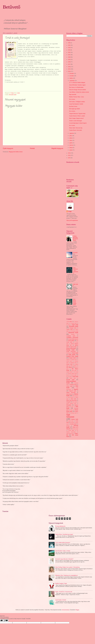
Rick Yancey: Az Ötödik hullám (76, 87)
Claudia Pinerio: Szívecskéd (75, 130)
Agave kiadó (75, 325)
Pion (72, 410)
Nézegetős (69, 402)
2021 (69, 55)
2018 (69, 62)
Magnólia (76, 389)
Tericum (68, 426)
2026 (69, 43)
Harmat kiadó (69, 364)
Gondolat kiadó (74, 360)
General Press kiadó (72, 356)
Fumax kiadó (75, 353)
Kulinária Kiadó (73, 385)
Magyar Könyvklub (71, 392)
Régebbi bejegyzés (57, 148)
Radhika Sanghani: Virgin (61, 583)
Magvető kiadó (73, 391)
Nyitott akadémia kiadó (71, 403)
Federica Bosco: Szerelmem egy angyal (64, 534)
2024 (69, 48)
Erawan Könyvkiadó (71, 348)
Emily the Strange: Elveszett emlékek (78, 90)
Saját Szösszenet (70, 416)
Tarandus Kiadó (73, 424)
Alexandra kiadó (13, 95)
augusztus (72, 133)
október (71, 78)
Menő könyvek (75, 396)
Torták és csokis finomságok (75, 121)
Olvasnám (75, 253)
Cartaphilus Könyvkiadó (72, 337)
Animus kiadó (69, 330)
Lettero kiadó (69, 386)
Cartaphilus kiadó (71, 336)
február (71, 148)
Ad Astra (68, 325)
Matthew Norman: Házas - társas (76, 97)
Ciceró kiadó (71, 341)
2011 (69, 158)
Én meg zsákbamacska (60, 526)
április (71, 143)
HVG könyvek (74, 366)
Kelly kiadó (75, 377)
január (71, 150)
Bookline (73, 334)
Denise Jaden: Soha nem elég (76, 128)
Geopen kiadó (72, 358)
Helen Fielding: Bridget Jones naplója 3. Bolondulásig (67, 567)
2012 (69, 155)
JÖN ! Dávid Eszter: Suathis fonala (75, 302)
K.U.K (68, 375)
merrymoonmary (66, 610)
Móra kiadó (74, 399)
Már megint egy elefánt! (75, 109)
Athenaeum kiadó (73, 333)
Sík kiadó (72, 422)
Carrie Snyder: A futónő (61, 600)
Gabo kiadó (72, 355)
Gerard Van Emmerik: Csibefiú (76, 104)
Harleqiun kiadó (73, 363)
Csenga (70, 211)
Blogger (77, 610)
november (72, 76)
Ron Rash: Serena (73, 106)
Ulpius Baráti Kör (70, 434)
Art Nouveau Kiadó (74, 331)
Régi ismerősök (73, 95)
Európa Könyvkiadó (71, 352)
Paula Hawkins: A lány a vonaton (63, 551)
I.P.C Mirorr (69, 367)
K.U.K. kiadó (69, 377)
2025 (69, 45)
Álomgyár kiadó (73, 328)
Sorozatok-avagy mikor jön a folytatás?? (64, 559)
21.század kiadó (74, 323)
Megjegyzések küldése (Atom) (16, 152)
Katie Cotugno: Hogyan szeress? (76, 118)
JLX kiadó (76, 372)
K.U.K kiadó (74, 375)
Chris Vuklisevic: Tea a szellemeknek (76, 270)
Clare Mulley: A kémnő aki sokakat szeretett (79, 92)
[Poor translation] (6, 621)
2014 (69, 71)
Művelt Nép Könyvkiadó (71, 400)
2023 (69, 50)
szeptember (72, 81)
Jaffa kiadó (74, 370)
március (71, 145)
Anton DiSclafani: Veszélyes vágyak (77, 85)
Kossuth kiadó (70, 380)
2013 (69, 153)
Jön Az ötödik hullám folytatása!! (63, 543)
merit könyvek (71, 397)
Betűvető (12, 7)
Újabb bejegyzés (8, 148)
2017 (69, 64)
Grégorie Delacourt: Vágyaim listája (77, 114)
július (71, 136)
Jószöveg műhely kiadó (72, 374)
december (72, 73)
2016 (69, 67)
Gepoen (68, 360)
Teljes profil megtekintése (72, 220)
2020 (69, 57)
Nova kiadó (75, 402)
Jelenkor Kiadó (69, 372)
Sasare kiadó (71, 421)
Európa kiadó (70, 350)
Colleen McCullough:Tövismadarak (76, 238)
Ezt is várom (72, 125)
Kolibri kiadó (73, 378)
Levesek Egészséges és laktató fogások (78, 123)
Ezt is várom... (72, 111)
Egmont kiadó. (74, 347)
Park (72, 407)
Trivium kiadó (75, 429)
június (71, 138)
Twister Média (71, 430)
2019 (69, 60)
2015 (69, 69)
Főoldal (32, 148)
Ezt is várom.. (72, 99)
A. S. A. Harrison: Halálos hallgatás (77, 83)
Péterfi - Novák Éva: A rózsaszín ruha (64, 592)
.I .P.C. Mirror (69, 322)
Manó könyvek (69, 394)
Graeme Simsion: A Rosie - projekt (77, 116)
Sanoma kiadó (75, 419)
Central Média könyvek (73, 339)
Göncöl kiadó (69, 361)
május (71, 140)
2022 (69, 52)
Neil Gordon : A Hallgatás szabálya (77, 102)
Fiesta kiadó (69, 353)
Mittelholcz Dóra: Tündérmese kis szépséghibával (66, 575)
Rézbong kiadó (74, 413)
